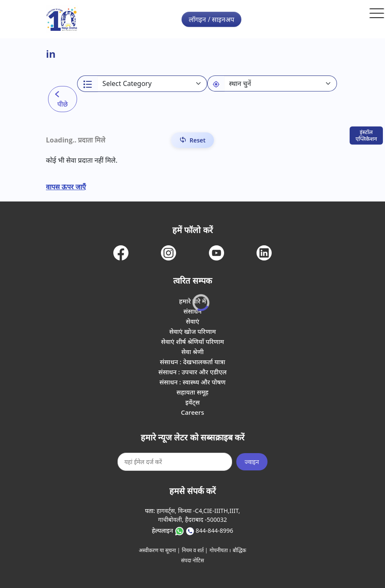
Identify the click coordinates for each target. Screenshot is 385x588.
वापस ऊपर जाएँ (66, 187)
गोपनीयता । (220, 550)
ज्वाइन (252, 462)
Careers (192, 412)
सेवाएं (192, 321)
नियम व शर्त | (195, 550)
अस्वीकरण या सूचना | (160, 550)
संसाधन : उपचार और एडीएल (192, 372)
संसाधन (192, 311)
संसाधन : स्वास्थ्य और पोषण (193, 382)
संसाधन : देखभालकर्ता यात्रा (193, 362)
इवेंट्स (192, 402)
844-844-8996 (214, 530)
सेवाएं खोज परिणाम (193, 331)
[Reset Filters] (192, 140)
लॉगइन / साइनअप (211, 19)
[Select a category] (152, 84)
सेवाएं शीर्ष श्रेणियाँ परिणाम (192, 341)
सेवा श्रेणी (192, 352)
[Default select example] (281, 83)
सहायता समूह (192, 392)
